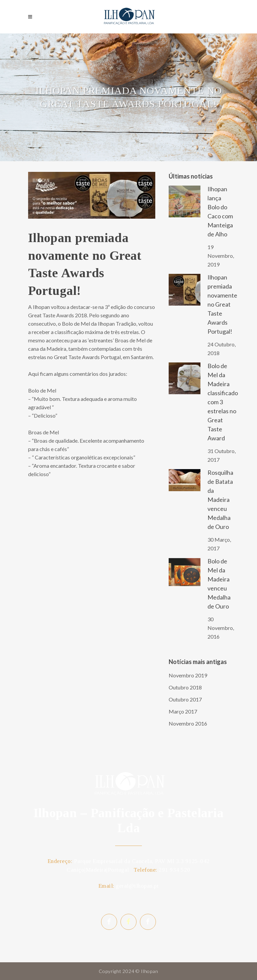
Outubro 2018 (185, 687)
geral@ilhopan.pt (137, 886)
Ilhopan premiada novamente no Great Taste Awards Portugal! (222, 304)
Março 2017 (183, 711)
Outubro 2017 (185, 699)
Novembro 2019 (188, 675)
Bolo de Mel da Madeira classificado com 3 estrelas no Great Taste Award (223, 402)
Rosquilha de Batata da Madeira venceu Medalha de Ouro (220, 500)
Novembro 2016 (188, 723)
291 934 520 (175, 870)
